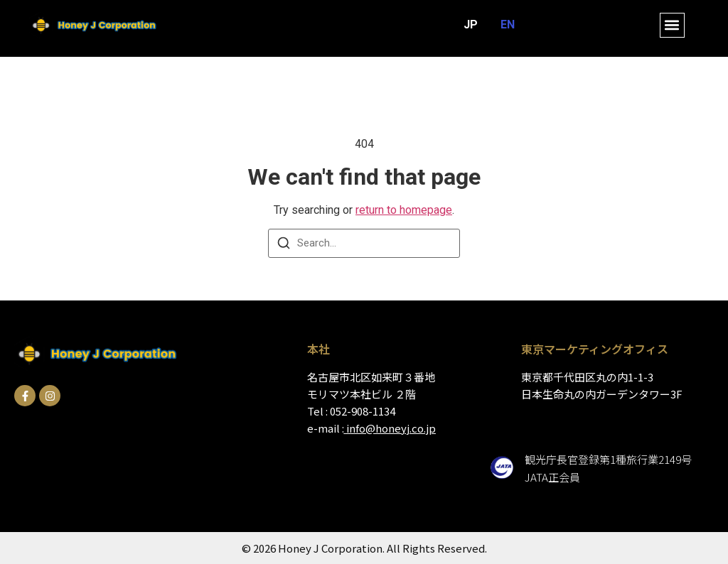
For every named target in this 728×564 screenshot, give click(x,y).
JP (471, 25)
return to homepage (404, 210)
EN (508, 25)
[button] (672, 25)
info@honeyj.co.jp (391, 428)
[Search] (284, 245)
